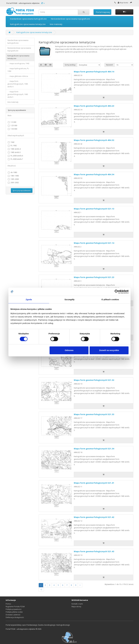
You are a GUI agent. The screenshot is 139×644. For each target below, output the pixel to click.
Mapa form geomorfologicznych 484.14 (94, 72)
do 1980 (12, 172)
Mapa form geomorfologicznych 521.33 (94, 414)
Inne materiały (56, 24)
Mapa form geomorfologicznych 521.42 (94, 517)
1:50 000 (12, 129)
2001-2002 (13, 183)
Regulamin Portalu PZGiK (15, 607)
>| (41, 589)
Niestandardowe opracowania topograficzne (70, 19)
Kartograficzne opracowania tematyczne (28, 24)
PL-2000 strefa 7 (15, 159)
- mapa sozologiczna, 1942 (18, 63)
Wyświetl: (110, 65)
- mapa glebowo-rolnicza (18, 76)
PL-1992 (12, 146)
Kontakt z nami (77, 604)
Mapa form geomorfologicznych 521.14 (94, 243)
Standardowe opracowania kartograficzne (28, 19)
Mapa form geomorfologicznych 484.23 (94, 106)
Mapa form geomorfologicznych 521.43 (94, 551)
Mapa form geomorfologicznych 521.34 (94, 449)
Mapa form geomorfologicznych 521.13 (94, 209)
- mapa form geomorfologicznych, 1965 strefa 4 (18, 84)
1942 (11, 142)
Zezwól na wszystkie (109, 350)
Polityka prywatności (14, 609)
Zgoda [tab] (29, 299)
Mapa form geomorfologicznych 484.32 (94, 140)
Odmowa (69, 350)
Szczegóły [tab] (69, 299)
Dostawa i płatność (13, 615)
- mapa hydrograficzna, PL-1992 (18, 70)
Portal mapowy (103, 12)
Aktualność (12, 166)
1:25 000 (12, 126)
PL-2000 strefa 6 (15, 156)
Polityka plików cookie (14, 612)
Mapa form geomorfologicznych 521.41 (94, 483)
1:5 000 (12, 122)
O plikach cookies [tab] (110, 299)
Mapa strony (76, 607)
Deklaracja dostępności (15, 617)
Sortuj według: (70, 65)
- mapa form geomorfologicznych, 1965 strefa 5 (18, 94)
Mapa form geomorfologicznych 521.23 (94, 277)
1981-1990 (13, 176)
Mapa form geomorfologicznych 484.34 (94, 174)
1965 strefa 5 (14, 152)
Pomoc (8, 604)
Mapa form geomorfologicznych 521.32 (94, 380)
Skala (9, 115)
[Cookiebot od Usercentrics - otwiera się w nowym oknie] (117, 292)
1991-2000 (13, 179)
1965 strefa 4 (14, 149)
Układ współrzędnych (16, 136)
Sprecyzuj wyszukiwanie (22, 191)
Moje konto (123, 3)
